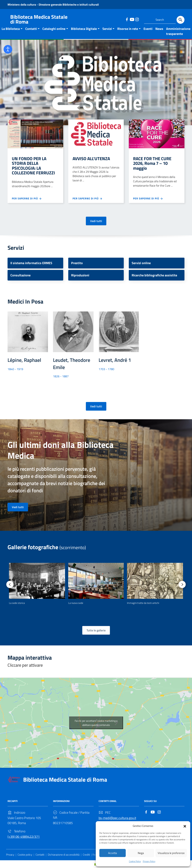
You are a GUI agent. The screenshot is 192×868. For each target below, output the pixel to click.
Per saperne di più (27, 198)
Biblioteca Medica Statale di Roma (65, 779)
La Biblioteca (11, 29)
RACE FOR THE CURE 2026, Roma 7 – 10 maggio (152, 163)
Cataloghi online (54, 29)
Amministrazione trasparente (178, 31)
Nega (141, 853)
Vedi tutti (96, 221)
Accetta (113, 853)
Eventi (148, 29)
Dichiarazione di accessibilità (64, 855)
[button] (185, 825)
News (159, 29)
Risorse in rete (128, 29)
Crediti (86, 855)
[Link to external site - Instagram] (137, 19)
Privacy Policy (149, 861)
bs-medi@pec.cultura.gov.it (117, 818)
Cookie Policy (135, 861)
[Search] (181, 20)
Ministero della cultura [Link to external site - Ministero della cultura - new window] (22, 4)
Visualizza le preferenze (171, 853)
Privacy (10, 855)
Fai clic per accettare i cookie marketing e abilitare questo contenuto (96, 723)
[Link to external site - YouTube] (132, 19)
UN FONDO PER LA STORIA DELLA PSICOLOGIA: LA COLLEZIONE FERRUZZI (33, 166)
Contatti (31, 29)
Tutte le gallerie (96, 630)
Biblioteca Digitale (84, 29)
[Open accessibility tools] (8, 49)
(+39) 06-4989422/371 (24, 837)
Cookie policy (25, 855)
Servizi (107, 29)
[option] (37, 584)
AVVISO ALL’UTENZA (91, 159)
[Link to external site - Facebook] (127, 19)
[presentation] (10, 584)
